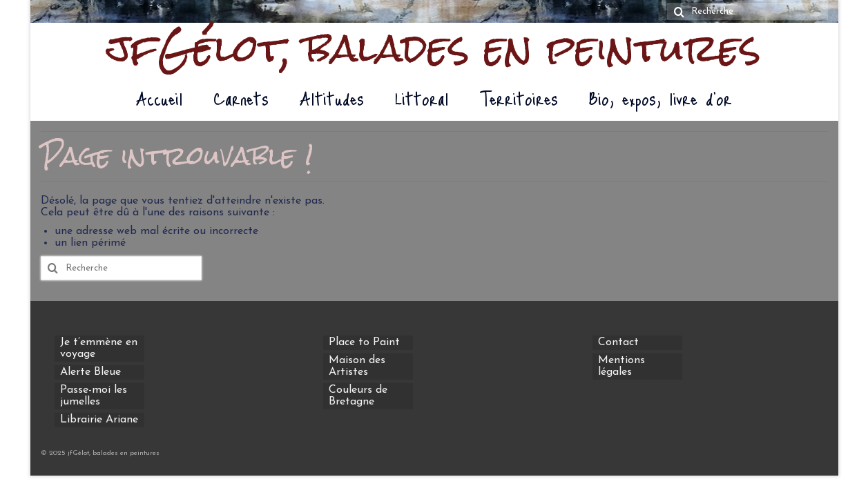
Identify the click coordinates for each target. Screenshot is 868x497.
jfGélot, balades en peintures (434, 48)
